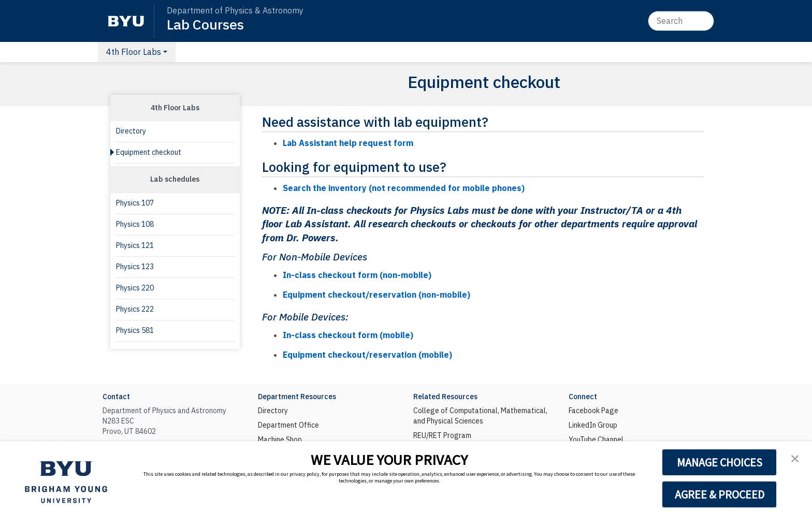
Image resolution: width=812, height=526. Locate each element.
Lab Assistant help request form (348, 143)
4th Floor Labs (134, 52)
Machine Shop (280, 440)
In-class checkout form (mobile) (348, 335)
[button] (795, 458)
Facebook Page (593, 411)
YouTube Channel (596, 440)
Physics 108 (135, 224)
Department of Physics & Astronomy (235, 10)
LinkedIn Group (593, 425)
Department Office (288, 425)
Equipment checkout (149, 152)
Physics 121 (135, 245)
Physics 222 (135, 309)
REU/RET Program (442, 435)
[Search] (681, 21)
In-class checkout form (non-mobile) (357, 275)
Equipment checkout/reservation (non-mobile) (376, 295)
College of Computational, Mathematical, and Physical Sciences (480, 416)
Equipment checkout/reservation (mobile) (367, 355)
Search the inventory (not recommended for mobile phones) (404, 188)
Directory (131, 131)
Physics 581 (135, 330)
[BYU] (126, 21)
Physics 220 (135, 288)
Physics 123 (135, 267)
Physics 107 (135, 203)
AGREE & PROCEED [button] (720, 494)
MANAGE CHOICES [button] (720, 462)
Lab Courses (205, 24)
